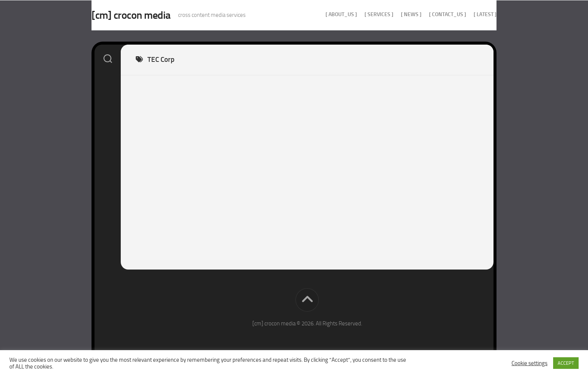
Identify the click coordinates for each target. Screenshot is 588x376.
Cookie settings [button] (529, 363)
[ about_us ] (326, 14)
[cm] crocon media (146, 15)
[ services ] (364, 14)
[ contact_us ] (433, 14)
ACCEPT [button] (566, 363)
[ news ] (396, 14)
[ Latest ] (470, 14)
